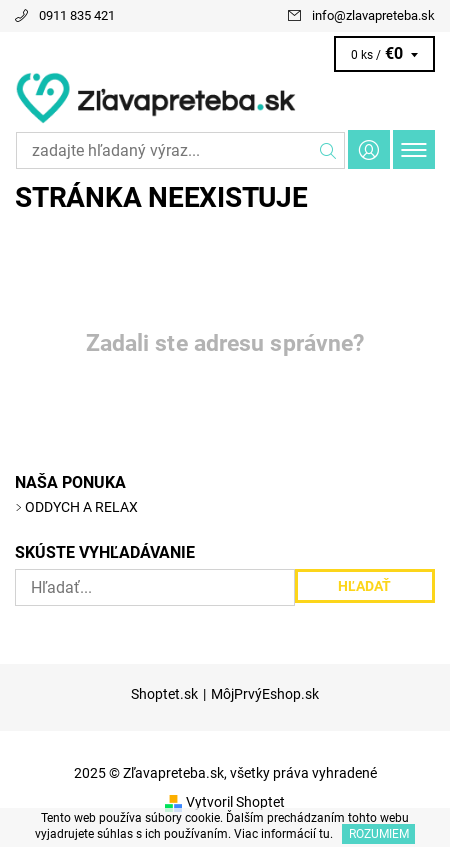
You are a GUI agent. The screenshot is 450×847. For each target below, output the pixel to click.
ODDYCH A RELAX (81, 507)
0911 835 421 (77, 15)
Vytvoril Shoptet (235, 802)
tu (324, 834)
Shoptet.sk (164, 694)
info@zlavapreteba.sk (373, 15)
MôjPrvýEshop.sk (265, 694)
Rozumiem (379, 834)
